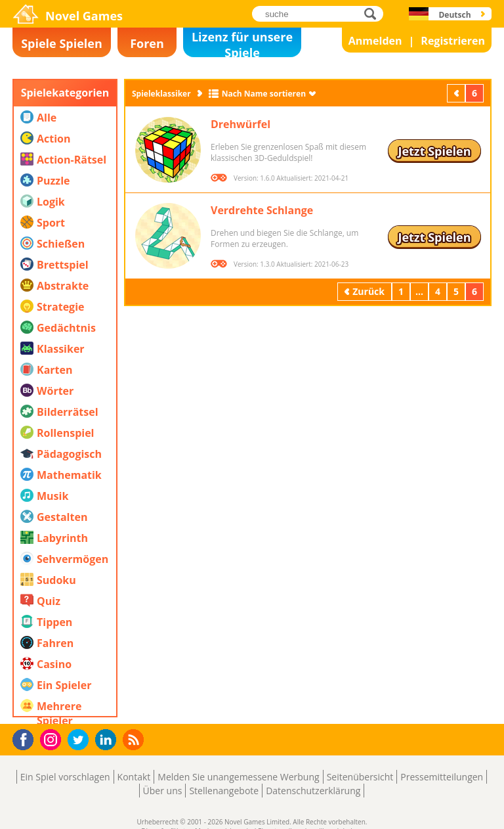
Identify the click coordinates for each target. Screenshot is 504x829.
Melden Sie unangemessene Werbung (238, 777)
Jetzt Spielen (434, 151)
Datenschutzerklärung (313, 791)
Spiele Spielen (62, 43)
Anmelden (375, 41)
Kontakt (134, 777)
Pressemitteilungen (442, 777)
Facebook (27, 738)
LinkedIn (108, 740)
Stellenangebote (224, 791)
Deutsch (454, 15)
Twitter (81, 741)
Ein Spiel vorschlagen (65, 777)
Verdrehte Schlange (262, 210)
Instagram (52, 739)
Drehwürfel (241, 124)
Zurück (457, 93)
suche (374, 13)
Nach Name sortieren (264, 94)
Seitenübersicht (360, 777)
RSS (135, 739)
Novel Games (84, 16)
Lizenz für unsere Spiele (242, 43)
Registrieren (453, 41)
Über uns (163, 791)
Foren (147, 43)
